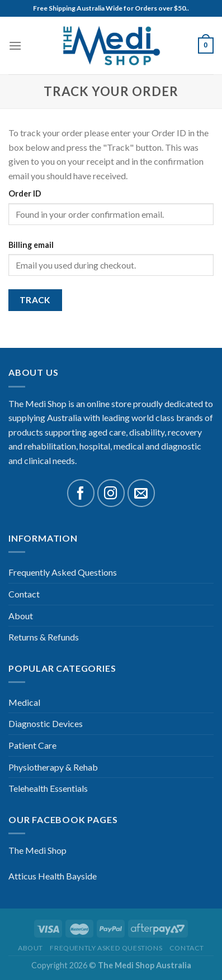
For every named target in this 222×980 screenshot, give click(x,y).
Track (35, 300)
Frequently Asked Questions (63, 572)
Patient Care (32, 745)
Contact (24, 594)
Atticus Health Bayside (53, 876)
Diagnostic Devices (46, 723)
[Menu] (15, 46)
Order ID (25, 193)
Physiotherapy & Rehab (53, 767)
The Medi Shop (37, 850)
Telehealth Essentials (48, 788)
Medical (24, 702)
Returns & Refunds (44, 637)
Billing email (31, 245)
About (21, 616)
